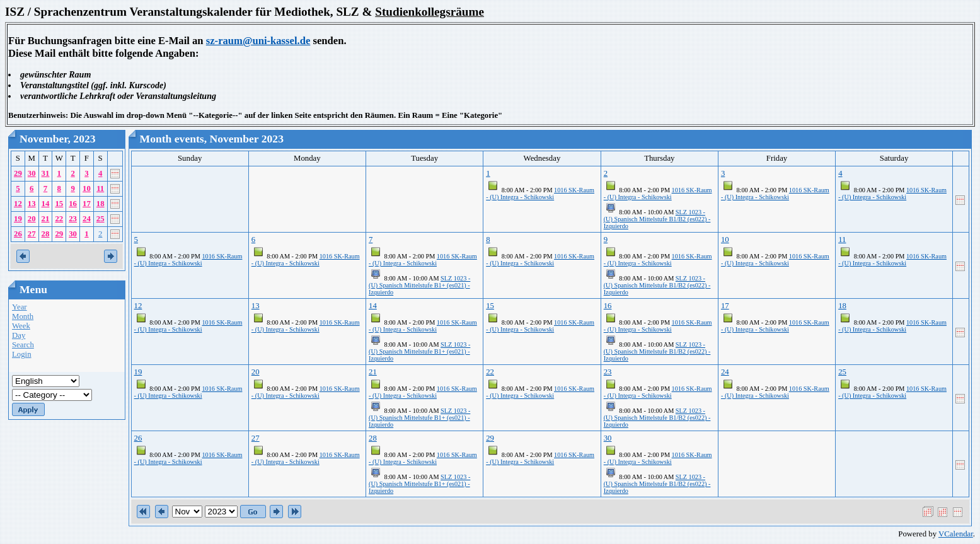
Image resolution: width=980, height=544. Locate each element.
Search (23, 345)
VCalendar (956, 534)
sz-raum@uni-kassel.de (258, 41)
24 (87, 219)
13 (32, 204)
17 (87, 204)
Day (19, 335)
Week (21, 326)
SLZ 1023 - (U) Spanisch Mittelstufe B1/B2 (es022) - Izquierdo (657, 219)
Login (22, 354)
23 (73, 219)
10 (87, 188)
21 (46, 219)
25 (101, 219)
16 (73, 204)
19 (18, 219)
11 (100, 188)
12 (18, 204)
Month (23, 316)
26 (18, 234)
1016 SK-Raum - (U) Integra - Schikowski (540, 194)
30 (32, 173)
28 (46, 234)
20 (32, 219)
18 (101, 204)
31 (46, 173)
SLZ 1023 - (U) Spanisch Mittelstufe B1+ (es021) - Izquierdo (419, 285)
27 (32, 234)
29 (18, 173)
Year (20, 307)
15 (59, 204)
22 (59, 219)
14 (46, 204)
